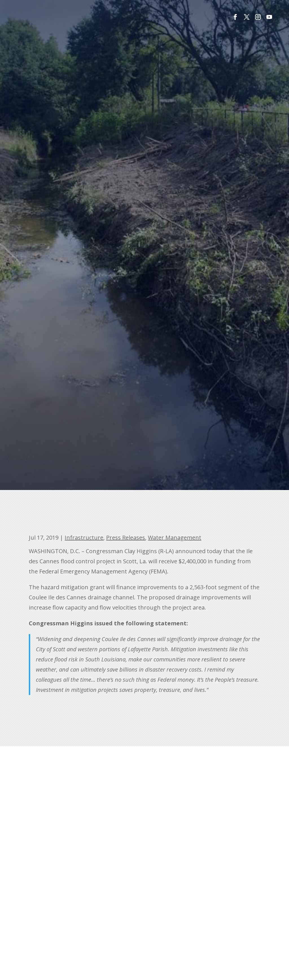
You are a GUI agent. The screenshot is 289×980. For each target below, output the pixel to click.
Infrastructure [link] (84, 538)
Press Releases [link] (126, 538)
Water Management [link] (175, 538)
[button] (235, 17)
